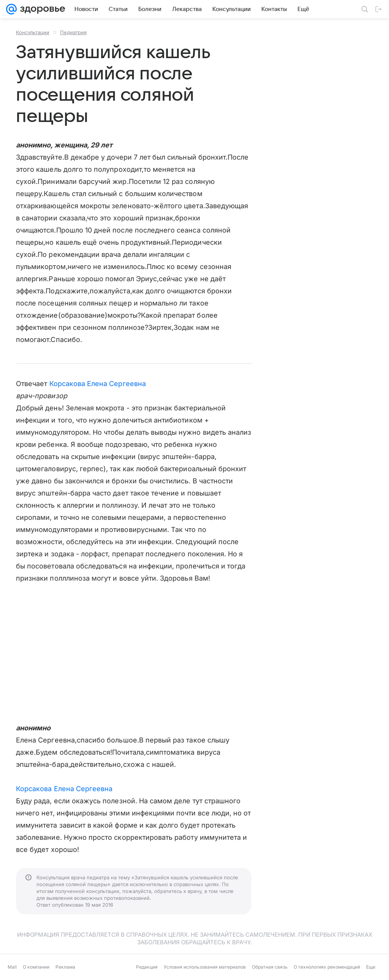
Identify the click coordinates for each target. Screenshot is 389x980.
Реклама (65, 967)
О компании (36, 967)
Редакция (147, 967)
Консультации (33, 32)
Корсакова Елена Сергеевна (98, 384)
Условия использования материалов (205, 967)
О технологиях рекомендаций (327, 967)
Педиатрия (73, 32)
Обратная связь (270, 967)
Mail (12, 967)
